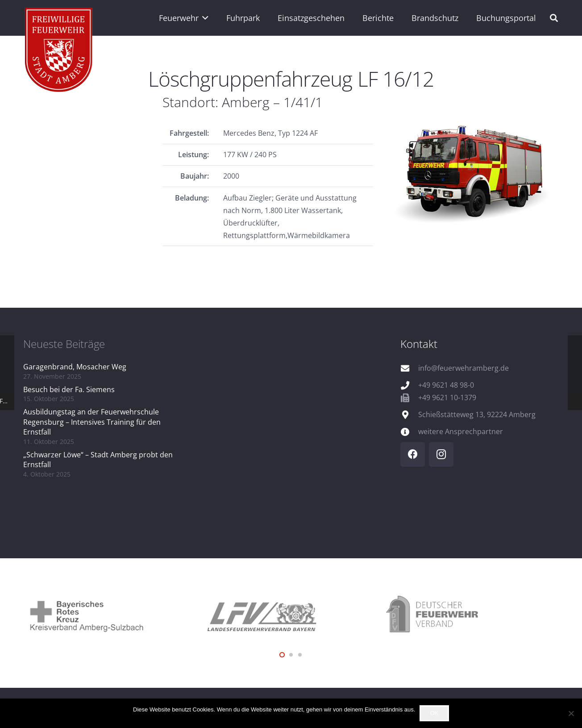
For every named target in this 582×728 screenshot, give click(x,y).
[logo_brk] (112, 615)
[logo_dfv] (470, 615)
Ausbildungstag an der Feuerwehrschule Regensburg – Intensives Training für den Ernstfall (92, 422)
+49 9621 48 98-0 (446, 385)
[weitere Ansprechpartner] (409, 432)
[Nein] (571, 713)
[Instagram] (441, 454)
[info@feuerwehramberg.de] (409, 368)
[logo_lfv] (291, 615)
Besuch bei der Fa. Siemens (69, 389)
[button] (204, 18)
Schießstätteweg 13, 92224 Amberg (477, 414)
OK (434, 713)
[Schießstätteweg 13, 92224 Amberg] (409, 415)
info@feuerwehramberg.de (464, 368)
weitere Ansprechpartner (461, 431)
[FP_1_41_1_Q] (477, 171)
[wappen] (59, 51)
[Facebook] (413, 454)
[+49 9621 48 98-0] (409, 385)
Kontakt (419, 344)
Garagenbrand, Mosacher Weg (75, 367)
